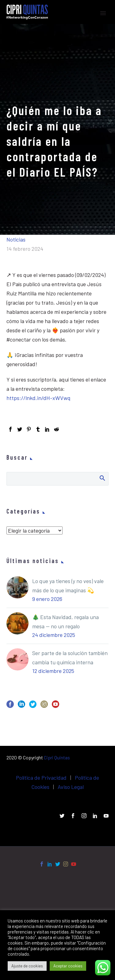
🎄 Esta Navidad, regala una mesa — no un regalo (65, 622)
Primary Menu (103, 13)
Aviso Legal (71, 787)
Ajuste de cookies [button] (27, 966)
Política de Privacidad (41, 778)
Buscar (102, 478)
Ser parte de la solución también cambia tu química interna (70, 658)
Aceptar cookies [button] (68, 966)
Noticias (16, 239)
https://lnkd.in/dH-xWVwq (38, 398)
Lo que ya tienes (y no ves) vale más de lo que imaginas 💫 (68, 586)
